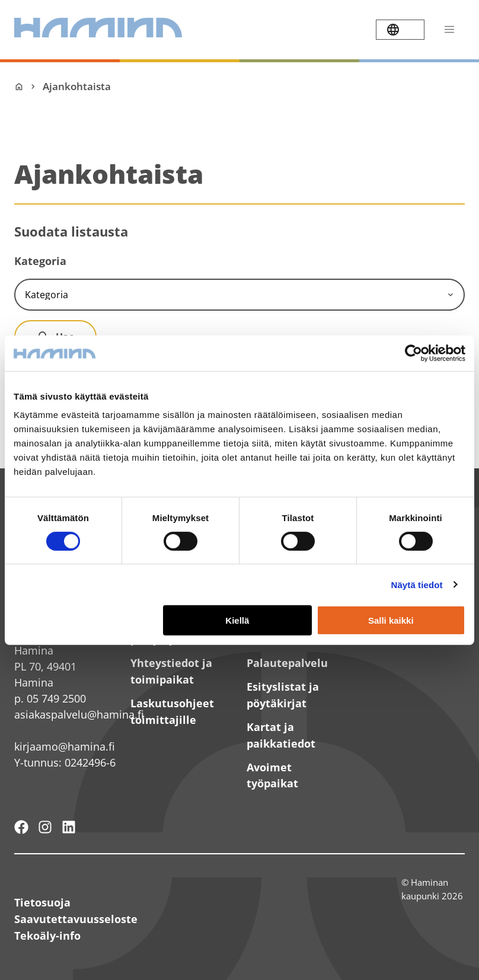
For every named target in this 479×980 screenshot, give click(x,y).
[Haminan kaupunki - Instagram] (45, 827)
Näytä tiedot (417, 585)
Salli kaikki (391, 620)
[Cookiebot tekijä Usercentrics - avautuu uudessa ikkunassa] (413, 353)
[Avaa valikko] (449, 30)
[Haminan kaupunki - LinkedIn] (69, 827)
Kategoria (40, 261)
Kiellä (237, 620)
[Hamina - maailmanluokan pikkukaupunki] (21, 827)
